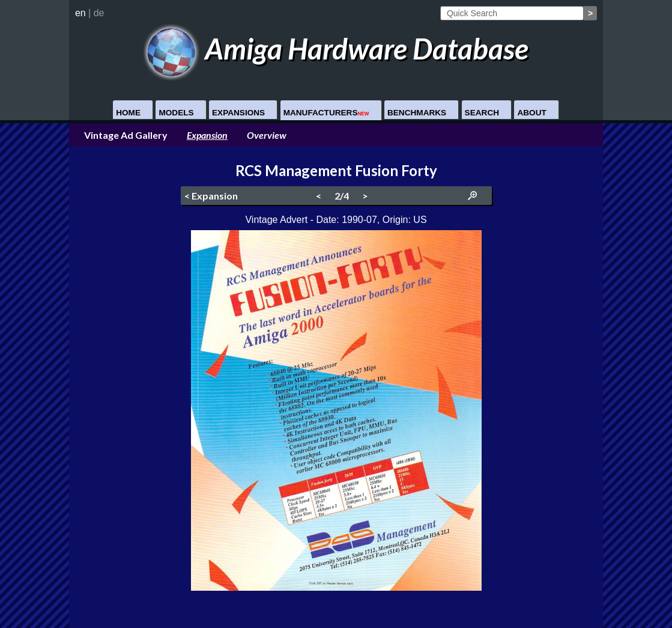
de (99, 13)
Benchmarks (417, 113)
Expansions (238, 113)
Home (128, 113)
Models (176, 113)
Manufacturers (326, 113)
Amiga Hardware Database (336, 48)
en (80, 13)
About (531, 113)
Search (482, 113)
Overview (267, 135)
